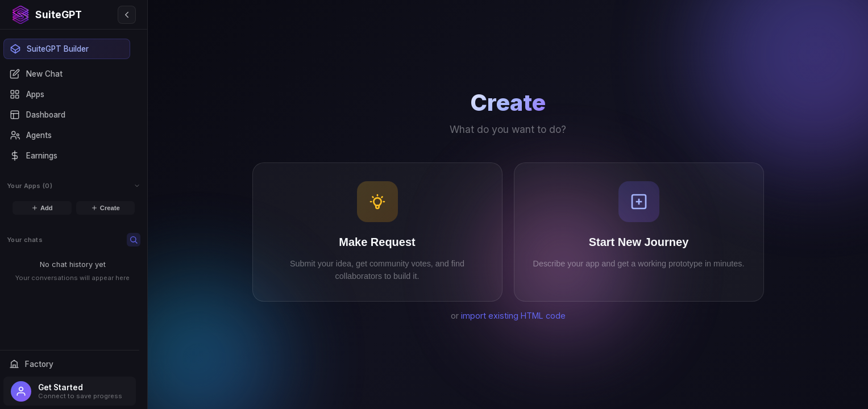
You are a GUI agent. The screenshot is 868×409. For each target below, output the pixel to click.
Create (105, 208)
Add (42, 208)
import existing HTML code (513, 316)
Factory (31, 364)
